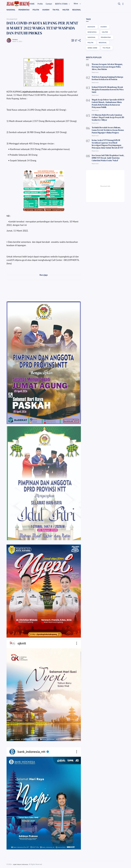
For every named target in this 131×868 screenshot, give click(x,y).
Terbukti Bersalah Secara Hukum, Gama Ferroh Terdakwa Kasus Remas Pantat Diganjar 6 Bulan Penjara (107, 127)
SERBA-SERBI (93, 49)
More (82, 4)
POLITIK (37, 10)
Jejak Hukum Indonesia (21, 865)
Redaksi (15, 40)
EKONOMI (92, 27)
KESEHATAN (92, 32)
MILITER (68, 10)
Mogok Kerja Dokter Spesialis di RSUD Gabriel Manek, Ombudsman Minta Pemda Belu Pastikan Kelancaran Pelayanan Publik (107, 102)
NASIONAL (11, 10)
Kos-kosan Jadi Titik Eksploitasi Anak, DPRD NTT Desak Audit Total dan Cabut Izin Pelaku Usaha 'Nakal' (107, 153)
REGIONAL (79, 10)
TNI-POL (57, 10)
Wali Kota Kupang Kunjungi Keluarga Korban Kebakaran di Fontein (106, 78)
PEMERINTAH (25, 10)
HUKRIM (47, 10)
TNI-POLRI (107, 49)
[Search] (119, 4)
